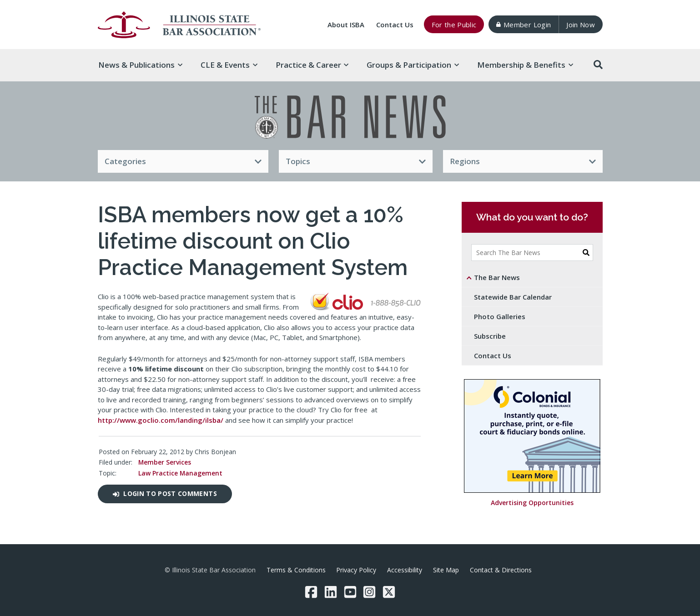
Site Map (446, 570)
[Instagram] (369, 592)
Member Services (165, 462)
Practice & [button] (312, 65)
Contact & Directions (501, 570)
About (346, 25)
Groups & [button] (413, 65)
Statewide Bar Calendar (513, 297)
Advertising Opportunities (532, 503)
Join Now (581, 25)
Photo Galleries (500, 316)
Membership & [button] (525, 65)
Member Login (524, 25)
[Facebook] (311, 592)
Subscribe (490, 336)
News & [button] (140, 65)
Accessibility (405, 570)
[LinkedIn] (331, 592)
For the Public (454, 25)
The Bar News (497, 277)
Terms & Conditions (296, 570)
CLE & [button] (229, 65)
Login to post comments (165, 493)
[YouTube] (350, 592)
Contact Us (395, 25)
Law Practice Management (180, 473)
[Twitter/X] (389, 592)
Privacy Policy (356, 570)
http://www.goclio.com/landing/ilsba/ (161, 420)
